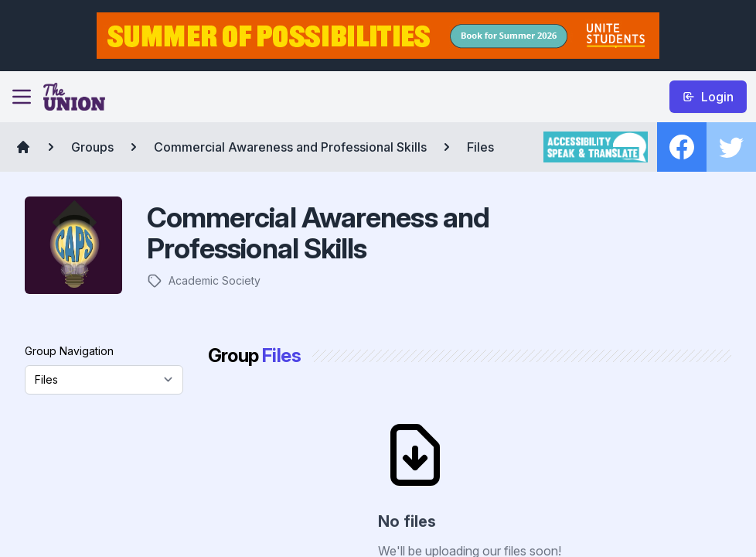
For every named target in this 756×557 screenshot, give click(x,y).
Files (480, 147)
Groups (92, 147)
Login (708, 97)
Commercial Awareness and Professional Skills (290, 147)
